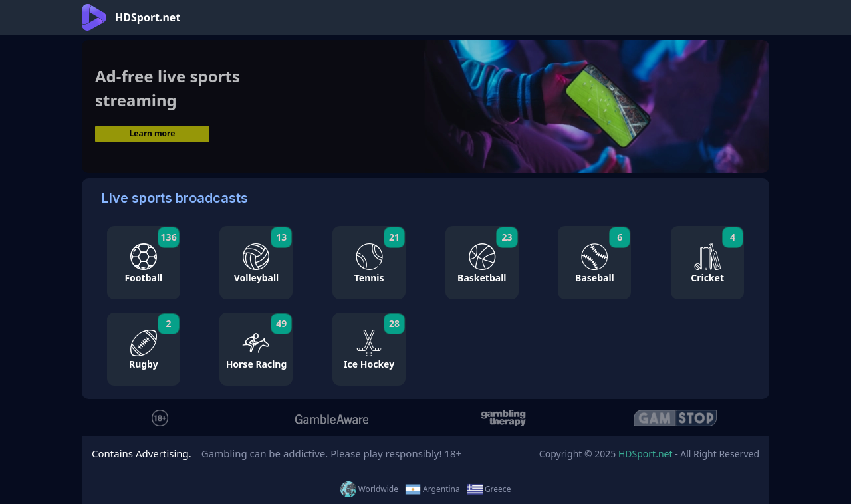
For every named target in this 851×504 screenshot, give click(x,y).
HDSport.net (646, 454)
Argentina (432, 489)
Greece (489, 489)
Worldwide (369, 489)
